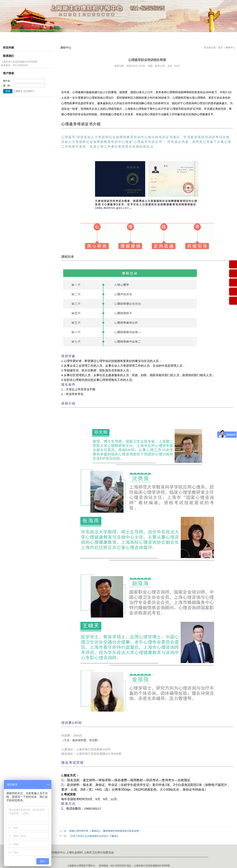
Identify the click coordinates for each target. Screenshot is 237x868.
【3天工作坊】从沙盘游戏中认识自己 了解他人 (94, 836)
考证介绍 (118, 36)
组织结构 (54, 36)
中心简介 (32, 36)
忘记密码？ (29, 91)
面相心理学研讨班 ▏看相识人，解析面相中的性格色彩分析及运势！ (105, 831)
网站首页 (11, 36)
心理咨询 (162, 36)
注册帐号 (18, 91)
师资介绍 (75, 36)
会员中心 (140, 36)
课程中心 (97, 36)
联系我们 (205, 36)
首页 (220, 48)
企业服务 (183, 36)
